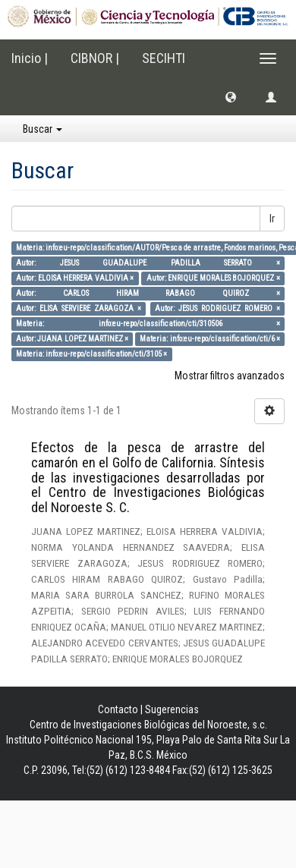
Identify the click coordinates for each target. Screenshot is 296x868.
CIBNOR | (95, 58)
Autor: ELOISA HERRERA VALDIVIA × (75, 278)
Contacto (118, 709)
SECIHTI (164, 58)
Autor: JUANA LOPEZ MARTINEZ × (72, 339)
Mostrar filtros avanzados (230, 376)
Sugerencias (172, 709)
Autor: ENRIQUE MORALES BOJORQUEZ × (213, 278)
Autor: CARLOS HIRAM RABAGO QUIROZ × (148, 293)
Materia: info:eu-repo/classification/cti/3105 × (91, 354)
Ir (272, 219)
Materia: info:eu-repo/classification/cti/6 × (209, 339)
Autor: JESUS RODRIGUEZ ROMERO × (217, 308)
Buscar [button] (43, 129)
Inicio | (30, 58)
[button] (231, 96)
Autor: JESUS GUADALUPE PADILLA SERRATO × (148, 263)
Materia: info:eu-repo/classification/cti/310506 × (148, 324)
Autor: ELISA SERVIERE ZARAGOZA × (78, 308)
